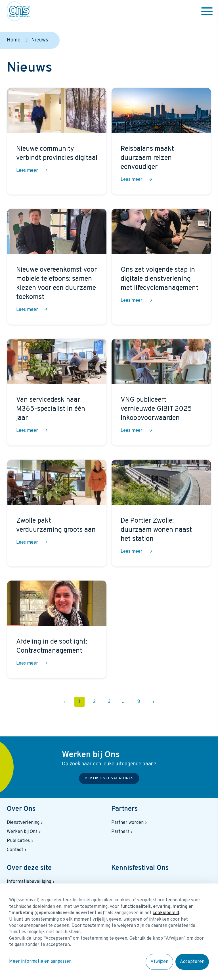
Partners (124, 809)
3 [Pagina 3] (109, 702)
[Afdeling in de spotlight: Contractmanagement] (57, 629)
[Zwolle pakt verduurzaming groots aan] (57, 513)
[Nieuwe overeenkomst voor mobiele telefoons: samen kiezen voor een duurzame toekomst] (57, 267)
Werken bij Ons (24, 832)
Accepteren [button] (192, 962)
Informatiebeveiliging (31, 882)
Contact (17, 850)
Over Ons (21, 809)
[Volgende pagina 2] (153, 702)
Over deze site (29, 868)
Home (14, 40)
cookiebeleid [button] (166, 913)
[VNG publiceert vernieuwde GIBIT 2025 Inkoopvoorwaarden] (161, 392)
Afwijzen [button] (159, 962)
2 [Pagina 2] (94, 702)
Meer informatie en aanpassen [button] (40, 962)
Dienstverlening (25, 823)
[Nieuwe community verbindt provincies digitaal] (57, 141)
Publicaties (21, 841)
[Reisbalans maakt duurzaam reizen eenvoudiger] (161, 141)
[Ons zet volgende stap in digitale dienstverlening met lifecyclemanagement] (161, 267)
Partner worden (130, 823)
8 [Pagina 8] (139, 702)
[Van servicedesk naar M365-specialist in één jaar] (57, 392)
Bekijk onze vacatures (109, 778)
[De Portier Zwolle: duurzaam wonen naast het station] (161, 513)
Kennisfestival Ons (140, 868)
